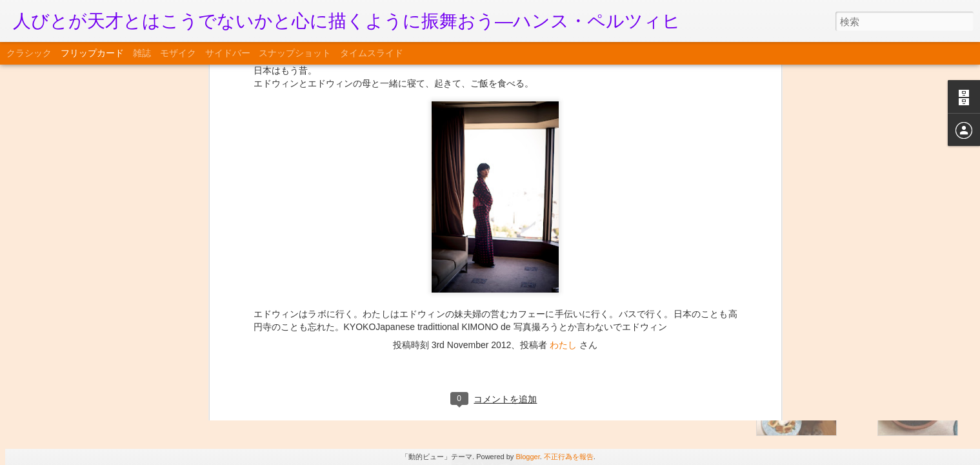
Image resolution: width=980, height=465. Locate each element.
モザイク (178, 53)
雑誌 (142, 53)
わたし (563, 87)
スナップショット (295, 53)
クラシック (29, 53)
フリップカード (92, 53)
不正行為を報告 (569, 457)
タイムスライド (372, 53)
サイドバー (228, 53)
